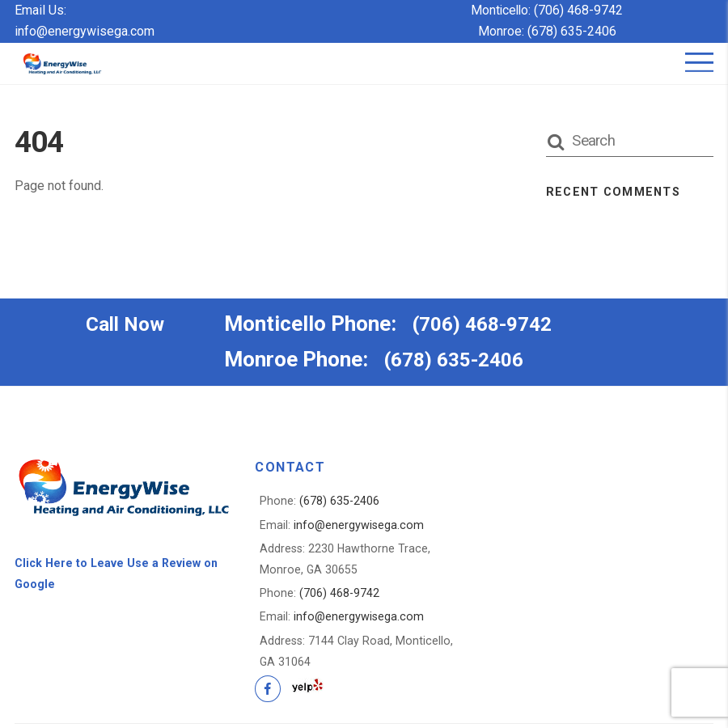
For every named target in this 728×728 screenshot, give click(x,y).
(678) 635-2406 (572, 31)
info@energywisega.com (85, 31)
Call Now (127, 324)
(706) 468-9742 (580, 10)
